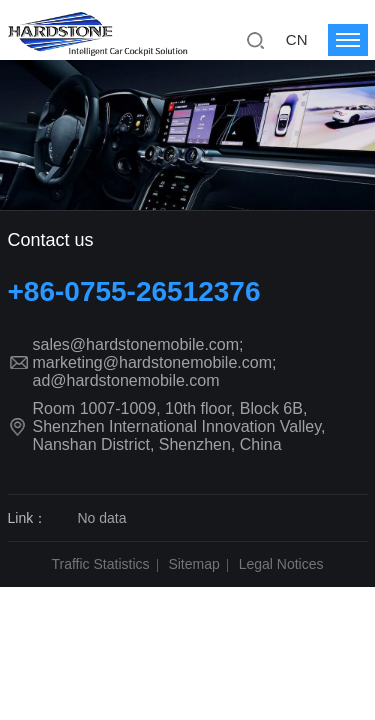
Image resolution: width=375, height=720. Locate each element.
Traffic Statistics (101, 564)
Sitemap (193, 564)
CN (297, 39)
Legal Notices (281, 564)
